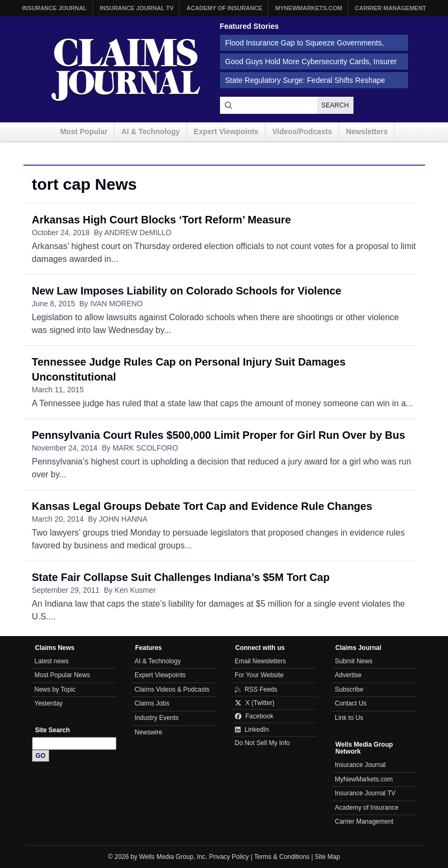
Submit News (354, 661)
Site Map (327, 857)
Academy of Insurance (224, 8)
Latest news (52, 661)
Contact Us (351, 703)
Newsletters (367, 131)
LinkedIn (252, 730)
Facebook (254, 716)
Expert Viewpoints (226, 131)
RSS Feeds (256, 689)
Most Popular (84, 131)
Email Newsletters (261, 661)
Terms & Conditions (282, 857)
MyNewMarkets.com (308, 8)
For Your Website (260, 675)
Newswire (148, 732)
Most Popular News (62, 675)
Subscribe (349, 689)
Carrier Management (391, 8)
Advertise (348, 675)
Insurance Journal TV (137, 8)
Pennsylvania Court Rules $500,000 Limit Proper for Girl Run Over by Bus (219, 435)
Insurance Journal (54, 8)
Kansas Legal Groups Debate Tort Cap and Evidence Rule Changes (202, 506)
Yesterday (49, 703)
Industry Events (157, 718)
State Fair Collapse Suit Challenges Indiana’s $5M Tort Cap (181, 577)
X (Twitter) (255, 703)
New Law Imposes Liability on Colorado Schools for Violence (187, 291)
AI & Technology (150, 131)
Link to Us (349, 718)
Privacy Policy (229, 857)
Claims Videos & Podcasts (172, 689)
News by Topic (55, 689)
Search (335, 105)
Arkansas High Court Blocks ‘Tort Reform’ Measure (162, 220)
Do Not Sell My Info (262, 743)
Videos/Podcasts (302, 131)
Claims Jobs (152, 703)
